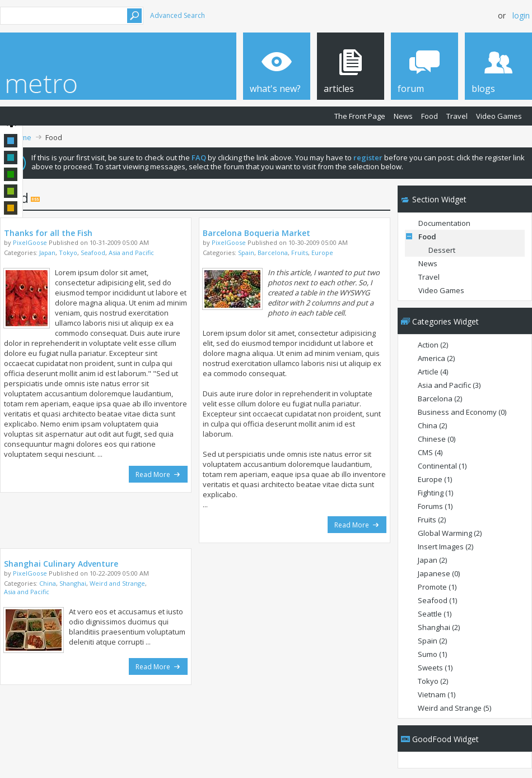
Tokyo (68, 253)
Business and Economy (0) (462, 412)
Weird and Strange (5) (454, 708)
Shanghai (73, 583)
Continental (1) (442, 466)
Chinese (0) (437, 439)
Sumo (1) (432, 654)
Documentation (444, 223)
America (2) (436, 358)
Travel (457, 116)
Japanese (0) (439, 573)
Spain (246, 253)
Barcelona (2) (440, 399)
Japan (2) (432, 560)
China (48, 583)
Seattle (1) (435, 614)
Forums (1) (435, 506)
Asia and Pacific (131, 253)
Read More (158, 474)
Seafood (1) (437, 600)
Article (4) (433, 372)
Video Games (499, 116)
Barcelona (273, 253)
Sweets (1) (435, 668)
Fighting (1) (435, 493)
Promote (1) (437, 587)
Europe (322, 253)
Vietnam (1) (437, 694)
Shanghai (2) (439, 627)
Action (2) (433, 345)
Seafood (93, 253)
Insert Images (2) (445, 547)
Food (430, 116)
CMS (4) (430, 452)
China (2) (432, 425)
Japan (47, 253)
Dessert (442, 250)
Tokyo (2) (433, 681)
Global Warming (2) (450, 533)
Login (521, 15)
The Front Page (360, 116)
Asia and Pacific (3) (449, 385)
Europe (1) (435, 479)
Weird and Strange (117, 583)
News (403, 116)
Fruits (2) (432, 520)
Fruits (300, 253)
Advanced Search (178, 15)
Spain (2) (432, 641)
